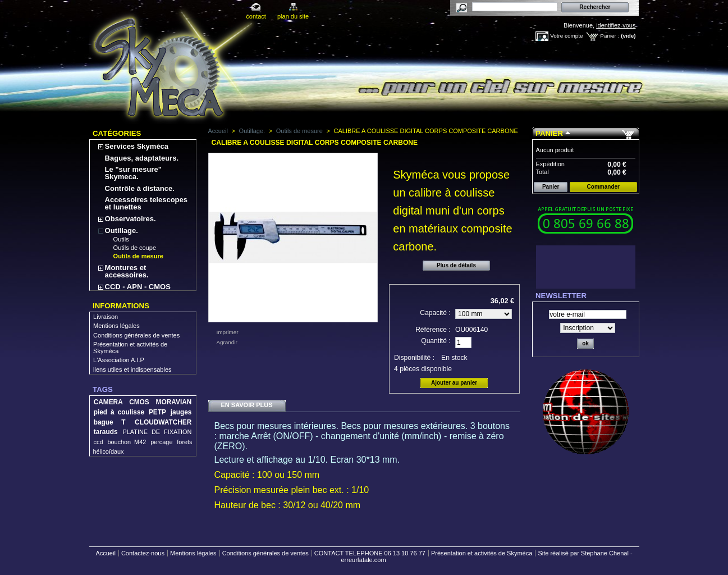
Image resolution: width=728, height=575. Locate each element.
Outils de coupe (135, 248)
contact (256, 16)
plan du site (293, 16)
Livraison (106, 317)
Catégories (117, 133)
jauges (181, 412)
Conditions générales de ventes (136, 335)
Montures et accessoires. (127, 271)
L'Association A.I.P (119, 360)
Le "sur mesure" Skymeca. (133, 173)
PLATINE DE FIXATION (157, 432)
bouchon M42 (127, 442)
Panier (549, 133)
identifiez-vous (616, 25)
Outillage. (122, 231)
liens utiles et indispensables (132, 369)
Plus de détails (456, 265)
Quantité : (436, 341)
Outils (121, 239)
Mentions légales (116, 326)
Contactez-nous (143, 553)
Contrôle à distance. (140, 188)
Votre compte (566, 36)
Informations (121, 306)
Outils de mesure (138, 256)
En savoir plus (246, 405)
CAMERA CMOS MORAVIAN (143, 402)
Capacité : (435, 313)
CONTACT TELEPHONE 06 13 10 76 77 (370, 553)
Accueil (218, 131)
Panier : (610, 36)
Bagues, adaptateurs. (142, 158)
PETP (157, 412)
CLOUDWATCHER (163, 422)
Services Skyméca (137, 146)
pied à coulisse (119, 412)
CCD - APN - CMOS (138, 287)
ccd (99, 442)
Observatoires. (131, 219)
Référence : (433, 330)
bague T (110, 422)
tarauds (106, 432)
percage (161, 442)
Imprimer (228, 332)
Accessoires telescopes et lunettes (146, 203)
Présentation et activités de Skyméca (482, 553)
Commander (603, 187)
